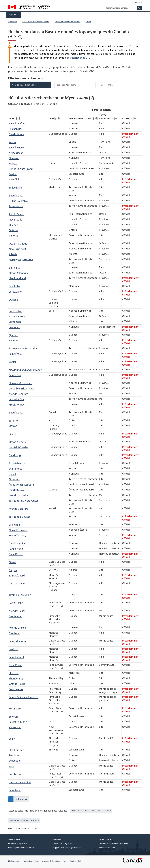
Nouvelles (57, 839)
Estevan (13, 717)
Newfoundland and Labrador (25, 370)
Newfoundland (17, 278)
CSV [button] (87, 811)
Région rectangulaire (66, 85)
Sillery (12, 434)
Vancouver (15, 727)
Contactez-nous (14, 839)
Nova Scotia (16, 220)
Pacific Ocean (16, 214)
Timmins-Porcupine (20, 595)
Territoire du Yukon (20, 517)
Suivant (20, 799)
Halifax (13, 164)
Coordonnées (107, 85)
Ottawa (13, 426)
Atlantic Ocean (17, 316)
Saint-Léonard (17, 575)
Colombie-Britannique (21, 388)
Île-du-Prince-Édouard (21, 485)
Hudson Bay (16, 129)
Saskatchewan (17, 463)
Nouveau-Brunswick (20, 383)
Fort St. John (16, 603)
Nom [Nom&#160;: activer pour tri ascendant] (15, 119)
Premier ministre (105, 839)
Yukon (12, 142)
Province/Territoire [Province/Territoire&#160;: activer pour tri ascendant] (83, 119)
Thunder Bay (16, 678)
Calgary (13, 570)
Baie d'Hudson (17, 147)
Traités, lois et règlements (63, 843)
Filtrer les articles (115, 110)
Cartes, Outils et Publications (67, 22)
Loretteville (15, 292)
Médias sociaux (14, 861)
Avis (65, 861)
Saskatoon (15, 790)
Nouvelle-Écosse (18, 530)
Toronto (13, 421)
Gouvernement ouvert (107, 848)
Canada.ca (13, 22)
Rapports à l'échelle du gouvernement (68, 848)
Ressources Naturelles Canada (36, 22)
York (11, 766)
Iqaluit (13, 474)
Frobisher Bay (17, 405)
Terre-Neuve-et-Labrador (23, 348)
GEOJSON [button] (107, 811)
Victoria (13, 236)
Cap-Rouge (15, 455)
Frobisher (14, 327)
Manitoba (14, 286)
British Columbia (18, 201)
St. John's (14, 479)
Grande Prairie (17, 684)
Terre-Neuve (16, 206)
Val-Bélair (14, 179)
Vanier (13, 362)
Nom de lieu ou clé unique (24, 85)
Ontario (13, 230)
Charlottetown (17, 490)
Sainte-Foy (15, 375)
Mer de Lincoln (17, 628)
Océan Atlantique (19, 273)
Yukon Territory (18, 535)
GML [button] (99, 811)
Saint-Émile (15, 354)
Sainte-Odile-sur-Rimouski (24, 697)
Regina (13, 174)
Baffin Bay (15, 268)
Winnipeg (14, 525)
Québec (13, 225)
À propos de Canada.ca (51, 861)
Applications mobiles (31, 861)
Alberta (13, 254)
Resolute (14, 755)
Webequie (15, 761)
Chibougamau (17, 583)
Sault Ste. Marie (18, 722)
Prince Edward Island (21, 169)
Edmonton (15, 322)
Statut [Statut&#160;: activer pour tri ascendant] (129, 119)
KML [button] (93, 811)
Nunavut (14, 158)
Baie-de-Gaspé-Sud (20, 782)
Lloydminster (16, 750)
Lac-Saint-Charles (19, 447)
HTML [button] (81, 811)
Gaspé (12, 562)
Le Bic (12, 739)
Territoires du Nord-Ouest (23, 501)
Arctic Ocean (16, 153)
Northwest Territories (21, 260)
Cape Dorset (16, 554)
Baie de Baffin (17, 123)
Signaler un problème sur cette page (24, 820)
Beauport (14, 340)
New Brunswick (18, 249)
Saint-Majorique (18, 641)
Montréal (14, 633)
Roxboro (14, 649)
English (139, 2)
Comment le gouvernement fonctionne (114, 843)
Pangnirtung (16, 549)
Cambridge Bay (17, 543)
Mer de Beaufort (18, 394)
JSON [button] (74, 811)
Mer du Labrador (19, 495)
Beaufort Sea (16, 195)
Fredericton (16, 311)
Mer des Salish (17, 611)
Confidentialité (75, 861)
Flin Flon (14, 673)
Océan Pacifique (18, 244)
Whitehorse (16, 469)
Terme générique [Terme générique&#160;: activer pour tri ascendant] (108, 117)
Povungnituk (16, 689)
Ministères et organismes (18, 843)
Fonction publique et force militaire (22, 848)
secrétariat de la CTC (79, 58)
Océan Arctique (18, 442)
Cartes (88, 22)
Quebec (13, 335)
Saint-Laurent (17, 657)
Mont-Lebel (15, 616)
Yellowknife (15, 188)
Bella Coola (15, 665)
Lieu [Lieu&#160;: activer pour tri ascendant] (54, 119)
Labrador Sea (16, 399)
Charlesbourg (16, 134)
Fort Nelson (16, 708)
